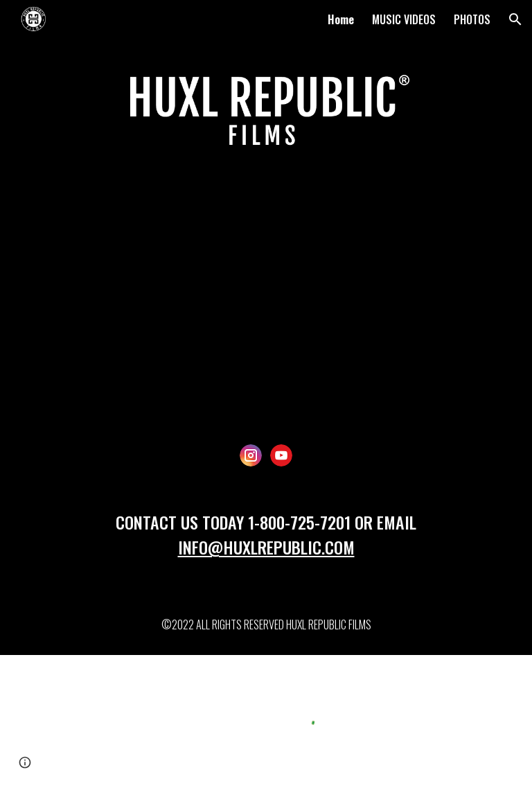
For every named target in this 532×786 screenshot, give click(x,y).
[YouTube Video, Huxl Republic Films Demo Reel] (266, 303)
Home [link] (341, 19)
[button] (515, 19)
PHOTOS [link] (472, 19)
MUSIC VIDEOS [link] (404, 19)
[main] (266, 541)
